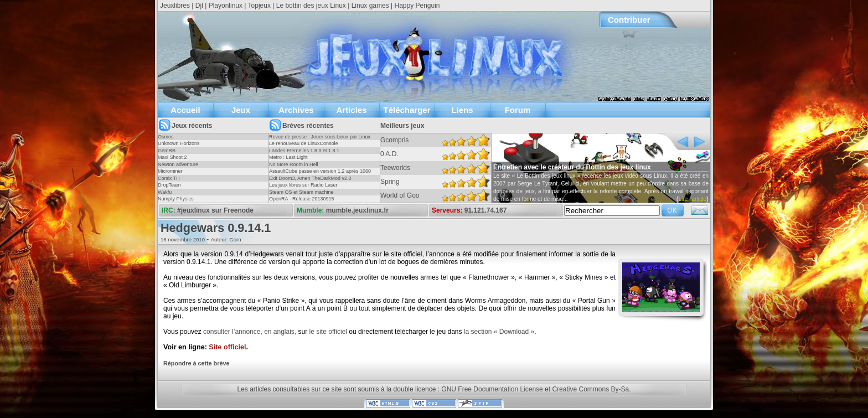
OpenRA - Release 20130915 (302, 199)
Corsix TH (169, 178)
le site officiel (328, 332)
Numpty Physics (176, 199)
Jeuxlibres (175, 6)
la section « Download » (499, 332)
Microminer (170, 171)
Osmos (166, 137)
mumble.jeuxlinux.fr (357, 210)
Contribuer (629, 20)
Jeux (241, 110)
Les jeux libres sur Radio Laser (303, 185)
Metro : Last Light (288, 157)
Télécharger (407, 110)
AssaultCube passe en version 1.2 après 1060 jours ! (320, 174)
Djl (199, 6)
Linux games (370, 6)
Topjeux (259, 6)
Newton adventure (178, 164)
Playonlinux (226, 6)
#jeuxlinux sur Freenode (215, 210)
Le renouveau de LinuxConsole (304, 143)
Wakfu (165, 192)
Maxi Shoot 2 (172, 157)
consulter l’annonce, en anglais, (250, 332)
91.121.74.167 (486, 210)
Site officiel (227, 347)
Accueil (185, 110)
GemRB (167, 151)
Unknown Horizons (179, 143)
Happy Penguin (417, 6)
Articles (351, 110)
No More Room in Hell (294, 164)
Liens (462, 110)
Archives (296, 110)
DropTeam (169, 185)
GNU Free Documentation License (492, 389)
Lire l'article (693, 199)
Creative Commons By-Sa (590, 389)
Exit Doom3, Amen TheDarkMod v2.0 (310, 178)
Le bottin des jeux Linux (311, 6)
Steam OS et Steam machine (301, 192)
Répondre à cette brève (196, 363)
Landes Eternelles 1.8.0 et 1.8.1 (304, 151)
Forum (518, 110)
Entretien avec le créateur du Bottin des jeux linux (572, 167)
